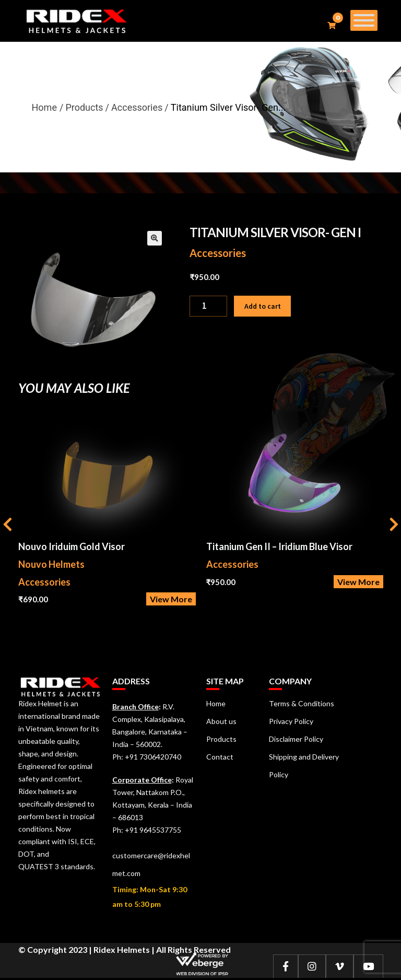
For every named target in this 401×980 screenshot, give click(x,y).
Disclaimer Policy (296, 739)
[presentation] (8, 526)
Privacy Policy (291, 721)
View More (171, 599)
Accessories (218, 253)
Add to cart (263, 306)
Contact (220, 757)
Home (44, 107)
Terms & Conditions (302, 703)
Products (221, 739)
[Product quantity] (208, 306)
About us (221, 721)
